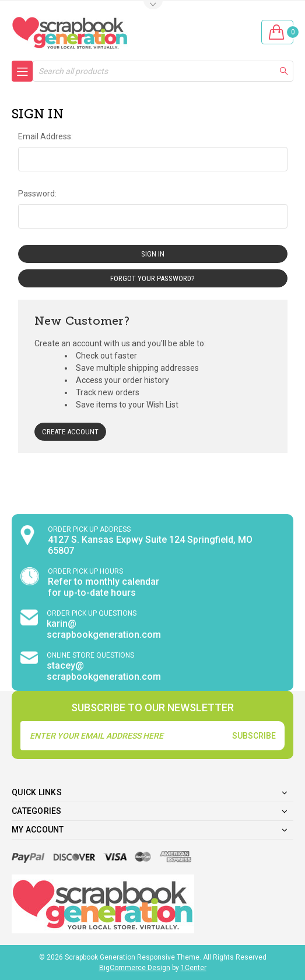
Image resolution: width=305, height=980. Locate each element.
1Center (194, 968)
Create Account (70, 432)
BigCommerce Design (135, 968)
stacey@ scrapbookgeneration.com (104, 671)
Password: (37, 194)
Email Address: (45, 136)
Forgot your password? (152, 278)
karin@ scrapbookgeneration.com (104, 629)
